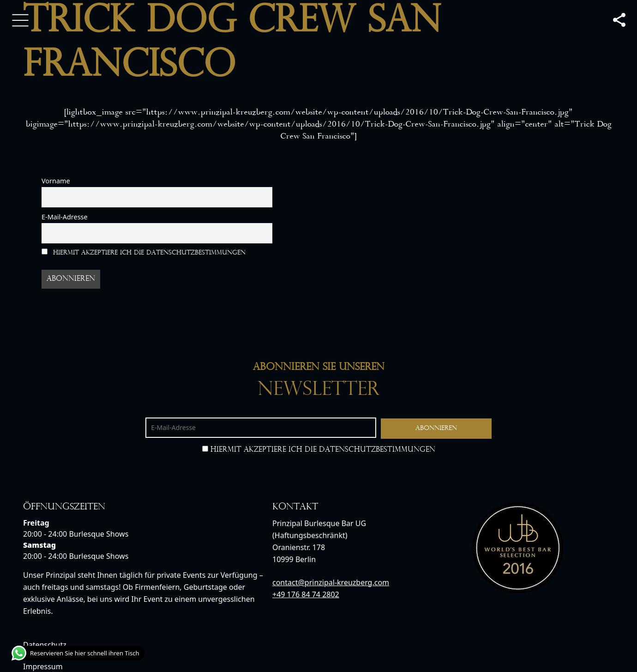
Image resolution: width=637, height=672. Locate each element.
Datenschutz (45, 645)
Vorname (56, 181)
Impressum (43, 666)
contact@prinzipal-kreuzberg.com (331, 582)
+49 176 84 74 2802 (306, 594)
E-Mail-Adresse (65, 217)
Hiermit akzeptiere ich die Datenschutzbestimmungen (144, 252)
